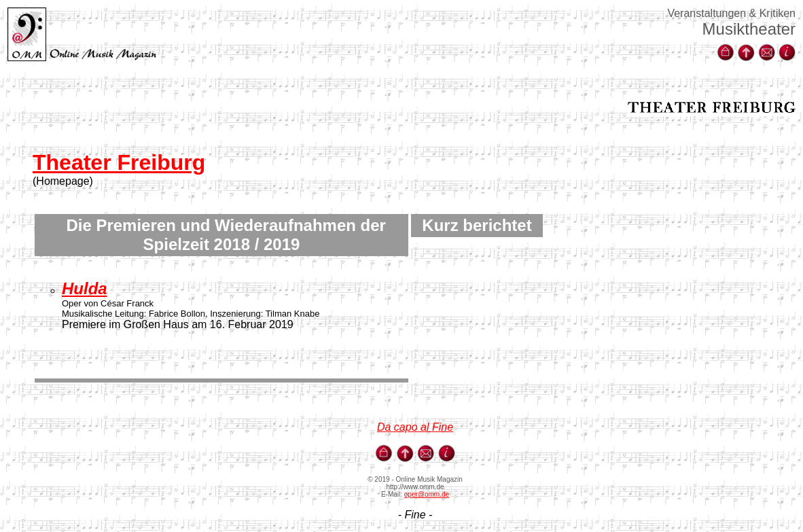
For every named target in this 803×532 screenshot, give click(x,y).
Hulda (85, 288)
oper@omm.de (427, 494)
